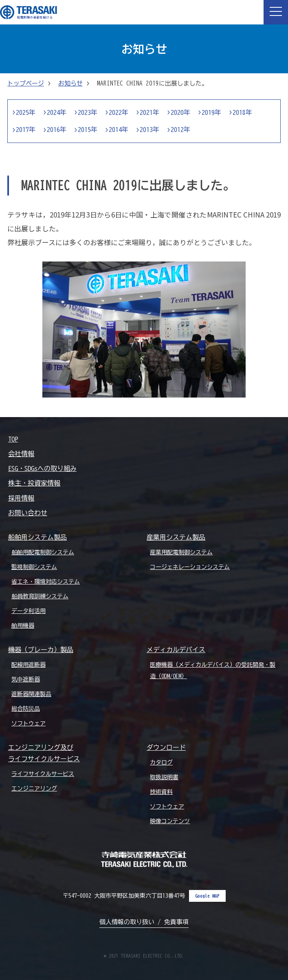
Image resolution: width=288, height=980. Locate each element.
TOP (13, 439)
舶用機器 (23, 626)
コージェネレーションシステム (190, 567)
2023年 (88, 112)
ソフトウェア (29, 723)
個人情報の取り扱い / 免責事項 (144, 922)
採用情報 (21, 498)
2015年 (88, 130)
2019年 (211, 112)
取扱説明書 (164, 777)
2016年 (57, 130)
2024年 (57, 112)
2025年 (26, 112)
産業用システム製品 (176, 537)
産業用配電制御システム (181, 552)
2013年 (149, 130)
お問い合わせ (28, 513)
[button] (276, 12)
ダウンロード (166, 747)
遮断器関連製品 (31, 694)
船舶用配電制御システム (43, 552)
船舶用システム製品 (37, 537)
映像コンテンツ (170, 821)
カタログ (161, 762)
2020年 (180, 112)
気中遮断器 (26, 679)
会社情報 (21, 454)
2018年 (242, 112)
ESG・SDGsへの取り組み (42, 468)
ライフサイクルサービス (43, 774)
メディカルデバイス (176, 650)
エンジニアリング (34, 789)
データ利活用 (29, 611)
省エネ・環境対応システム (46, 582)
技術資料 (161, 792)
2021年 (149, 112)
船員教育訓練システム (40, 596)
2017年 (26, 130)
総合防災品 (26, 709)
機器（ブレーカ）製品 (41, 650)
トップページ (26, 83)
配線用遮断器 (29, 665)
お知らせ (70, 83)
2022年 (119, 112)
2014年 (119, 130)
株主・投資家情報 (34, 483)
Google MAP (207, 896)
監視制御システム (34, 567)
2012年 (180, 130)
